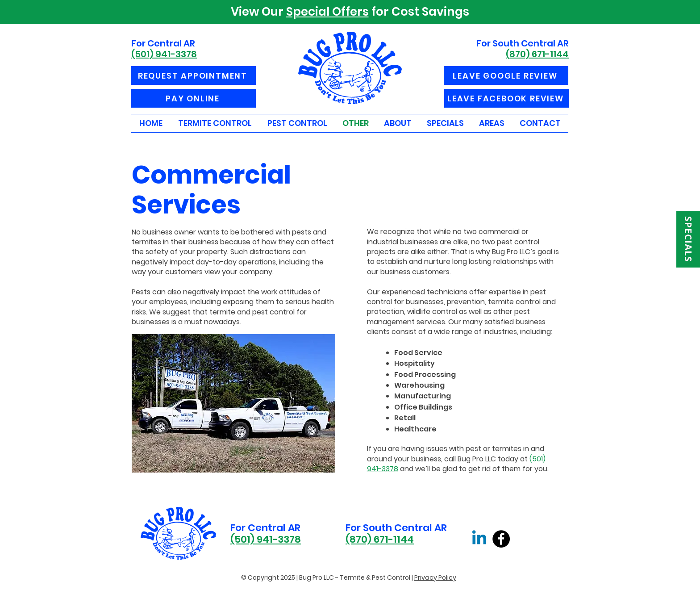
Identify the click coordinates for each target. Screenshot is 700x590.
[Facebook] (501, 539)
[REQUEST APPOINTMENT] (194, 75)
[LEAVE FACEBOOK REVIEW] (506, 98)
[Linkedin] (479, 539)
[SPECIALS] (688, 239)
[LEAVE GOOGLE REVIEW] (506, 75)
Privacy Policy (435, 577)
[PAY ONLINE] (194, 98)
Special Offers (327, 12)
